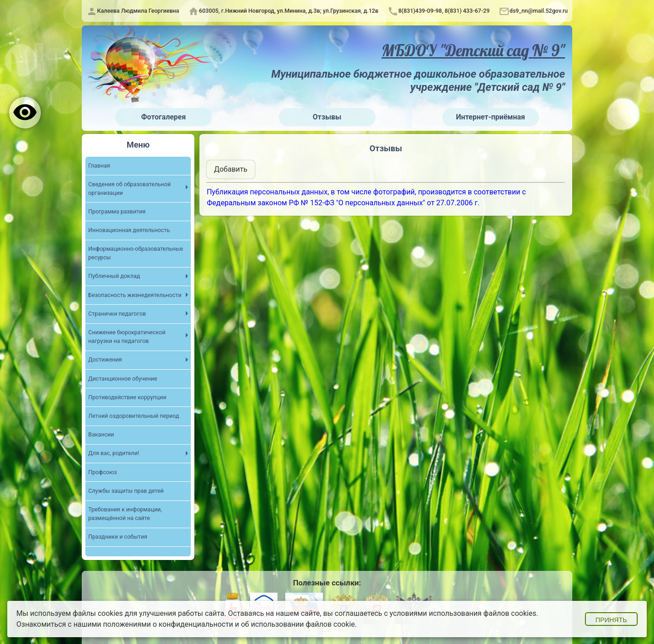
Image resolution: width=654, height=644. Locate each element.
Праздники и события (118, 537)
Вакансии (101, 435)
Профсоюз (102, 472)
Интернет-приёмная (490, 117)
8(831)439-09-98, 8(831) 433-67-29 (444, 11)
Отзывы (327, 117)
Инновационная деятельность (129, 230)
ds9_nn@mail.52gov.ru (539, 11)
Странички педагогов (117, 314)
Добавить (230, 169)
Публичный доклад (114, 276)
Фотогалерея (163, 117)
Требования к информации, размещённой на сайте (125, 514)
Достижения (105, 360)
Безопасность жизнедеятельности (135, 295)
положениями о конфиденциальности (168, 624)
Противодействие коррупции (127, 398)
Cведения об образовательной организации (130, 189)
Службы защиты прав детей (126, 491)
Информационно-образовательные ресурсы (136, 253)
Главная (99, 166)
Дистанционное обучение (123, 379)
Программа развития (117, 212)
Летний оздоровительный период (134, 416)
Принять (611, 620)
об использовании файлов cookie (298, 624)
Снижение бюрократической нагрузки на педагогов (127, 337)
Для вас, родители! (114, 453)
